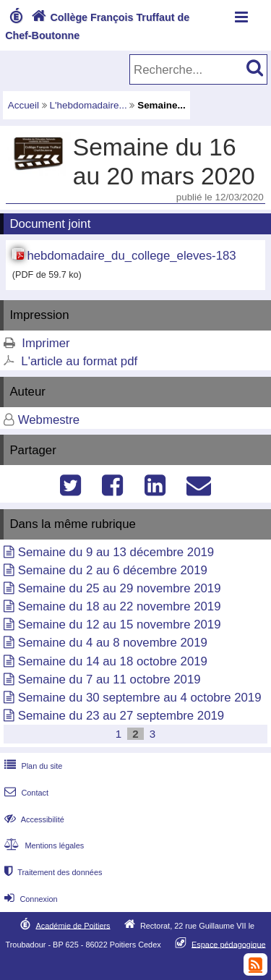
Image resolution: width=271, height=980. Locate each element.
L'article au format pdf (79, 361)
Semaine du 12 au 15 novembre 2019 (120, 625)
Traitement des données (52, 872)
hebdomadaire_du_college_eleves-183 (131, 256)
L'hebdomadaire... (89, 105)
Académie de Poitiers (73, 925)
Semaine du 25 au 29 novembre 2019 (120, 588)
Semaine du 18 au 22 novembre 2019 (120, 606)
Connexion (29, 899)
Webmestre (49, 420)
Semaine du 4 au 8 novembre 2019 (113, 643)
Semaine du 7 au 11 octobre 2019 (109, 679)
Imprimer (46, 343)
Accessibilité (33, 819)
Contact (25, 793)
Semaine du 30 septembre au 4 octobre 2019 (140, 698)
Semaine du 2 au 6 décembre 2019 (113, 570)
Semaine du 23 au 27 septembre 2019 (121, 716)
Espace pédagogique (229, 944)
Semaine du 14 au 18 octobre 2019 (113, 661)
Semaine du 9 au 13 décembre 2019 (116, 552)
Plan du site (32, 766)
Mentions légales (43, 845)
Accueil (23, 105)
